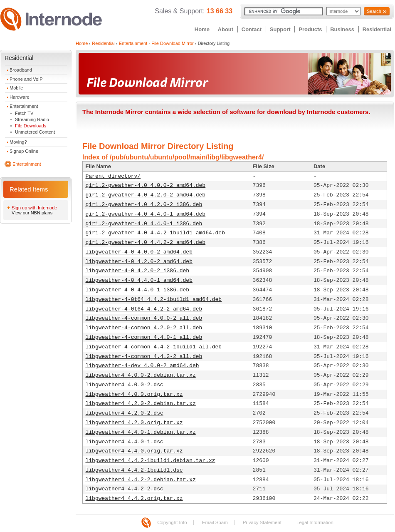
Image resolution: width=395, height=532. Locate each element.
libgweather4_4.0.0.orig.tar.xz (134, 394)
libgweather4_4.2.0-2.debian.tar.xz (141, 404)
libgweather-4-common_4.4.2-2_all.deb (144, 357)
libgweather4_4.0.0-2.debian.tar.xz (141, 375)
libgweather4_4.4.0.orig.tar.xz (134, 451)
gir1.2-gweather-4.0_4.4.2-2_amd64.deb (146, 242)
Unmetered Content (35, 132)
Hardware (20, 97)
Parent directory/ (113, 176)
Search (374, 11)
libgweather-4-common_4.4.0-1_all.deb (144, 337)
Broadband (21, 70)
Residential (377, 29)
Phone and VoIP (26, 79)
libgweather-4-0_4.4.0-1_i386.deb (138, 290)
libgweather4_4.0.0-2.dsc (125, 385)
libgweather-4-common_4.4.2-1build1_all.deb (154, 347)
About (226, 29)
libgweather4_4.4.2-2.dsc (125, 489)
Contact (252, 29)
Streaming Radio (32, 119)
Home (202, 29)
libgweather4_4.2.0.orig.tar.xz (134, 423)
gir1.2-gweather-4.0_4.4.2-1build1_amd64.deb (155, 233)
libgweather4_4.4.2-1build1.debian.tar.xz (151, 461)
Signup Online (24, 151)
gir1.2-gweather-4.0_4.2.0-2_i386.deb (144, 205)
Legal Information (315, 522)
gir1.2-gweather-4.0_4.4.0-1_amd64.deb (146, 214)
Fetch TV (24, 113)
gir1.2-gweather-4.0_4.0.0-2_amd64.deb (146, 185)
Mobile (16, 88)
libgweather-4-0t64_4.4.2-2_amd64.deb (144, 309)
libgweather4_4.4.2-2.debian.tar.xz (141, 480)
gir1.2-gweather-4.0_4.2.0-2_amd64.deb (146, 195)
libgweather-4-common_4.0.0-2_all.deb (144, 318)
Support (280, 29)
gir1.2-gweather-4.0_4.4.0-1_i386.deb (144, 224)
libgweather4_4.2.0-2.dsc (125, 413)
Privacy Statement (262, 522)
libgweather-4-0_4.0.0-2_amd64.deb (139, 252)
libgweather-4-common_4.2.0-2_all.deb (144, 328)
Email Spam (215, 522)
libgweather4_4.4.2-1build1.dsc (134, 470)
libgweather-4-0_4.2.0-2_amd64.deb (139, 262)
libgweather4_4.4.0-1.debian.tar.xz (141, 432)
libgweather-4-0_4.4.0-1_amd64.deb (139, 280)
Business (342, 29)
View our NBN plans (32, 213)
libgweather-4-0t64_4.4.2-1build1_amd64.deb (154, 300)
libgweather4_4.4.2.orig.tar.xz (134, 498)
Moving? (18, 142)
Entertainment (24, 106)
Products (310, 29)
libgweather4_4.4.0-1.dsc (125, 442)
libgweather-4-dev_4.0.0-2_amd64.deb (142, 366)
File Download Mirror (172, 43)
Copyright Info (172, 522)
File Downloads (31, 126)
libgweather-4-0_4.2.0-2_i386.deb (138, 271)
